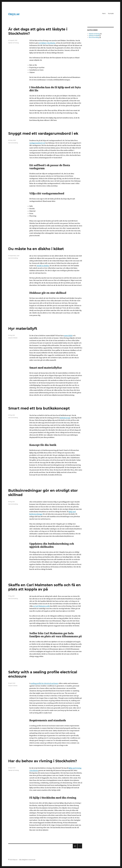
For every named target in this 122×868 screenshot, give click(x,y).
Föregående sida (75, 848)
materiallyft (68, 336)
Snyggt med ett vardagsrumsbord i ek (43, 133)
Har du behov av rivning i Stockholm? (43, 761)
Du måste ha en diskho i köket (36, 249)
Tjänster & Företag (13, 43)
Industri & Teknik (13, 338)
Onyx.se (14, 14)
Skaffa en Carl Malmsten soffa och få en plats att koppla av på (44, 587)
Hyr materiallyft (23, 328)
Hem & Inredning (13, 143)
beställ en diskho (43, 266)
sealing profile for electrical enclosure (44, 683)
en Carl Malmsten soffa (41, 606)
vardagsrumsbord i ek (37, 143)
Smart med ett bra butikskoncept (39, 408)
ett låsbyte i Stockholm (47, 43)
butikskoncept (65, 418)
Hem (104, 14)
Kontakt (111, 14)
